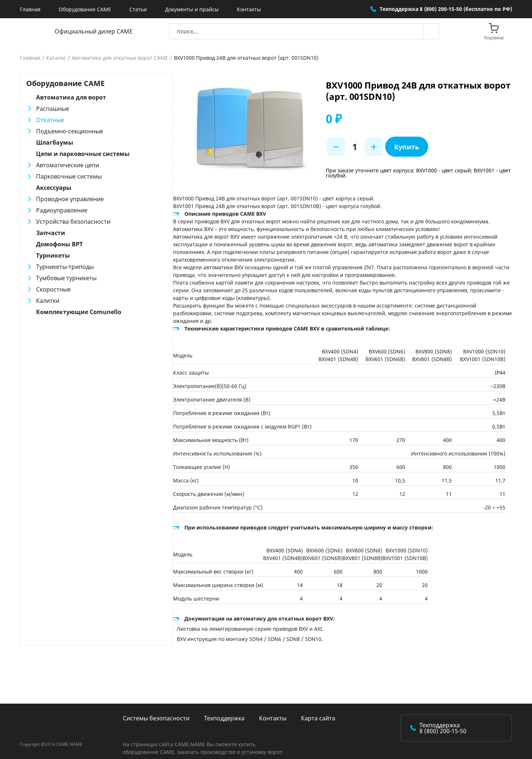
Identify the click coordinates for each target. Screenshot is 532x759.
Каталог (56, 58)
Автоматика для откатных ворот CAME (120, 58)
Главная (30, 9)
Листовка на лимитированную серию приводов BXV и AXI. (228, 621)
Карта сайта (318, 711)
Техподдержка (224, 711)
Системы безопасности (156, 711)
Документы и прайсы (192, 9)
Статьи (138, 9)
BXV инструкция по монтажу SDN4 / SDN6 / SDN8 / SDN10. (228, 631)
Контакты (249, 9)
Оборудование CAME (85, 9)
